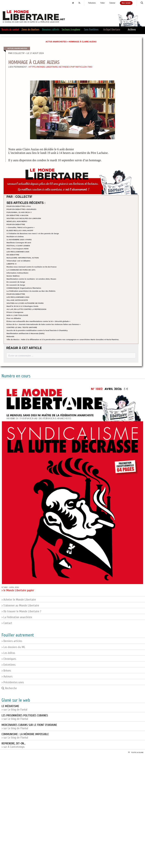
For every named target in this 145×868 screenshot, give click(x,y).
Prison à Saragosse (15, 312)
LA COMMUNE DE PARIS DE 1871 (21, 270)
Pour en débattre (14, 318)
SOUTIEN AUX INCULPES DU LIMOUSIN (24, 218)
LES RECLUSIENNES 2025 (18, 252)
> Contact (7, 623)
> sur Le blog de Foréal (14, 708)
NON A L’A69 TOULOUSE (17, 315)
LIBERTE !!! (11, 264)
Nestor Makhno (13, 276)
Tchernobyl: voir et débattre (18, 261)
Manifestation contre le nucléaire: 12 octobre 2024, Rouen (31, 279)
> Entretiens (8, 665)
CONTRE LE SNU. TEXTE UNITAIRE (22, 327)
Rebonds (10, 336)
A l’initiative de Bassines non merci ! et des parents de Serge (33, 233)
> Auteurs (7, 676)
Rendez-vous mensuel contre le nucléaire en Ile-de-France (31, 267)
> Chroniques (9, 659)
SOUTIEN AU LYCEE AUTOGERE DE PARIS (25, 303)
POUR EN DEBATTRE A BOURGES (21, 209)
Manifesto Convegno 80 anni (19, 243)
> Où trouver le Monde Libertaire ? (21, 611)
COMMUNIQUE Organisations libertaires (24, 288)
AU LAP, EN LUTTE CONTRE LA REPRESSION (26, 309)
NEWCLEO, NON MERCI (17, 221)
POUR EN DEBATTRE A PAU (19, 206)
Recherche (9, 688)
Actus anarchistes (56, 42)
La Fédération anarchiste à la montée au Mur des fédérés (31, 291)
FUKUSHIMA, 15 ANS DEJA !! (19, 212)
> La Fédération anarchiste (17, 617)
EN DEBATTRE (13, 255)
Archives (132, 30)
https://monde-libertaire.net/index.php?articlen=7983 (60, 67)
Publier (103, 3)
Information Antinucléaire (17, 273)
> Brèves (6, 671)
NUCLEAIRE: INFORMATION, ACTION (23, 258)
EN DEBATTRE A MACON (17, 215)
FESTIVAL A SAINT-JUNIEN (18, 246)
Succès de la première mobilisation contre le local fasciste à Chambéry (37, 330)
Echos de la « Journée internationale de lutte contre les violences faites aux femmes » (43, 324)
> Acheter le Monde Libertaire (19, 600)
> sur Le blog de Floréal (25, 717)
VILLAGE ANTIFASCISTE (17, 300)
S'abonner (112, 3)
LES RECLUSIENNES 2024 (18, 297)
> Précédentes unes (13, 682)
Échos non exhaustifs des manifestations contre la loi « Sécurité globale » (38, 321)
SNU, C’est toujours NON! (17, 249)
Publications (92, 3)
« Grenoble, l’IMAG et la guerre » (20, 227)
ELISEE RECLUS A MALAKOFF (20, 230)
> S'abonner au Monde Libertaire (20, 605)
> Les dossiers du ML (13, 647)
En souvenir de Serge (16, 282)
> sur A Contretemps (13, 745)
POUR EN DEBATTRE (16, 224)
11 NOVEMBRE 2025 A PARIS (19, 240)
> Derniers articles (12, 641)
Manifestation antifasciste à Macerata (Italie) (25, 333)
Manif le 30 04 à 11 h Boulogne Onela (22, 306)
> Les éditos (8, 653)
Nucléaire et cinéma (15, 236)
